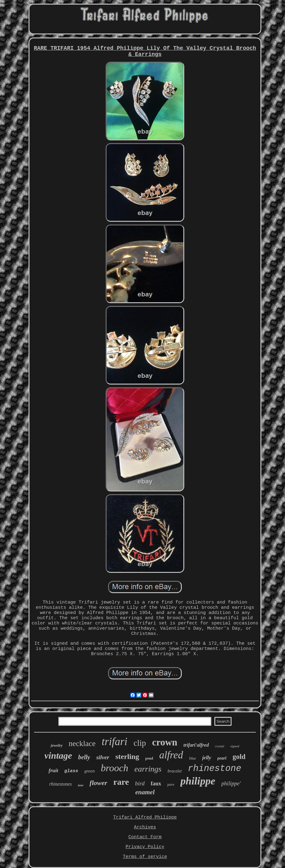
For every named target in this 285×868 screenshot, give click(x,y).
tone (81, 785)
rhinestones (60, 784)
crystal (220, 746)
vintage (58, 755)
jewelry (57, 745)
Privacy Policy (145, 847)
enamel (145, 792)
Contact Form (145, 837)
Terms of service (145, 857)
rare (121, 782)
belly (84, 757)
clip (140, 743)
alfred (171, 755)
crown (165, 742)
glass (71, 771)
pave (171, 784)
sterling (127, 757)
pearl (222, 758)
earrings (148, 769)
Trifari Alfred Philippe (145, 817)
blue (193, 758)
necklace (82, 743)
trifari (115, 742)
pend (149, 758)
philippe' (231, 784)
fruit (53, 770)
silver (103, 757)
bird (140, 783)
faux (156, 784)
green (90, 771)
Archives (145, 827)
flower (98, 783)
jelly (207, 758)
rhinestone (215, 769)
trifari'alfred (196, 745)
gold (239, 757)
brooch (114, 768)
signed (235, 746)
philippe (198, 781)
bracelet (175, 771)
